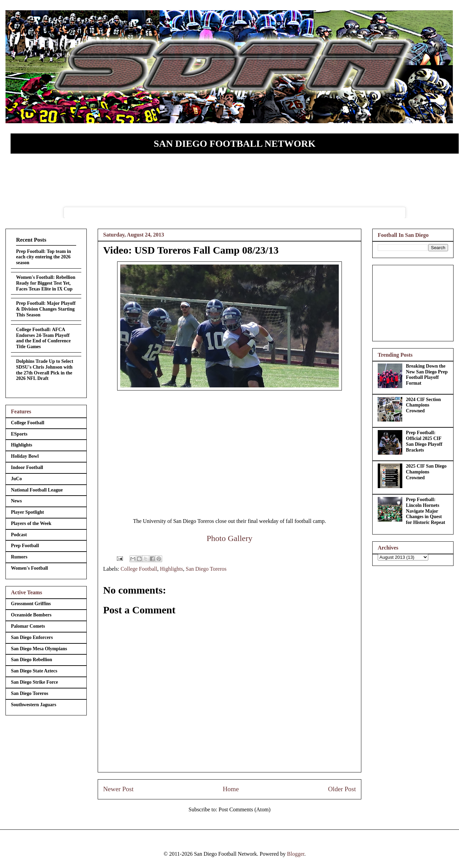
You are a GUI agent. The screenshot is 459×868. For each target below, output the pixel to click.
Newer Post (118, 789)
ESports (19, 434)
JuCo (16, 479)
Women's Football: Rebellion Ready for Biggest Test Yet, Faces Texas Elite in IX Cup (46, 283)
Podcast (19, 535)
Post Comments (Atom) (245, 809)
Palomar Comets (28, 626)
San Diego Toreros (206, 569)
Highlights (171, 569)
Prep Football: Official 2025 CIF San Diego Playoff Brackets (424, 441)
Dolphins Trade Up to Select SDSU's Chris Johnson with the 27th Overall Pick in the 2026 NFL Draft (45, 370)
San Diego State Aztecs (34, 671)
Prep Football (25, 546)
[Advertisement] (413, 302)
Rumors (19, 557)
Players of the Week (31, 523)
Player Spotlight (27, 512)
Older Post (342, 789)
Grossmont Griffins (31, 604)
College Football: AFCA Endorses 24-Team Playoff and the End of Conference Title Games (43, 338)
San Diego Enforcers (32, 637)
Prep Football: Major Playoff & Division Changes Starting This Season (46, 309)
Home (231, 789)
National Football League (37, 490)
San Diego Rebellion (32, 660)
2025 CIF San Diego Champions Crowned (426, 472)
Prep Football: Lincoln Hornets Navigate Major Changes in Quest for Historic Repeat (426, 511)
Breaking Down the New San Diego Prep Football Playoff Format (427, 375)
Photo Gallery (229, 538)
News (16, 501)
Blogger (296, 854)
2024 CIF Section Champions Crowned (423, 405)
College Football (139, 569)
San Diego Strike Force (34, 682)
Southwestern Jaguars (34, 705)
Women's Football (30, 568)
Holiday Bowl (25, 456)
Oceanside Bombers (31, 615)
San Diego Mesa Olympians (39, 649)
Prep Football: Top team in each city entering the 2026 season (44, 257)
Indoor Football (27, 467)
